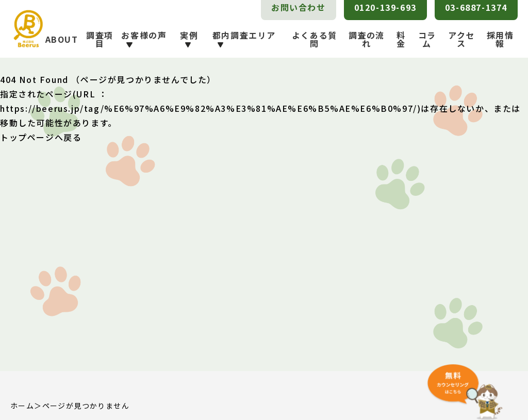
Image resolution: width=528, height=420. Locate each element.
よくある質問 (315, 39)
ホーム (22, 406)
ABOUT (62, 39)
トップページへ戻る (41, 137)
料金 (401, 39)
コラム (427, 39)
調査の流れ (367, 39)
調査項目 (100, 39)
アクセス (461, 39)
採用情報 (500, 39)
